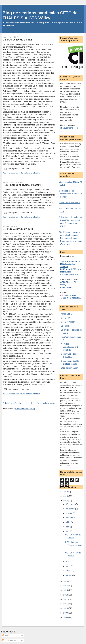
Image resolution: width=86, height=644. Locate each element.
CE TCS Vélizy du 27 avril (18, 229)
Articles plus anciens (46, 403)
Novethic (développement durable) (69, 347)
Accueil (29, 403)
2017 (66, 501)
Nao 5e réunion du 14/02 (69, 203)
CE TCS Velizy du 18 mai (17, 40)
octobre (69, 513)
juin (68, 527)
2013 (66, 595)
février (69, 571)
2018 (66, 496)
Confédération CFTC (69, 274)
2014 (66, 590)
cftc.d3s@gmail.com (69, 128)
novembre (70, 509)
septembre (71, 518)
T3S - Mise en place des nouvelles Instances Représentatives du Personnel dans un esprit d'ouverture (70, 238)
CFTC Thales (66, 287)
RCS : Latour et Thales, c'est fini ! (23, 185)
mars (68, 566)
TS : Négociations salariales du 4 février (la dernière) (70, 194)
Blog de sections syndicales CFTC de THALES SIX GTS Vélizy (40, 15)
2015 (66, 586)
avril (68, 562)
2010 (66, 608)
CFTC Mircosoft (68, 322)
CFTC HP (65, 318)
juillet (68, 522)
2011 (66, 604)
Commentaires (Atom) (25, 409)
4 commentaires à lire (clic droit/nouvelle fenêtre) (21, 217)
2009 (66, 613)
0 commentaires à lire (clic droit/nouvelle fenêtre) (21, 173)
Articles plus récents (12, 403)
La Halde (65, 326)
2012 (66, 599)
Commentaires (9, 640)
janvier (69, 575)
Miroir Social (67, 314)
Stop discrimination (69, 368)
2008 (66, 617)
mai (68, 531)
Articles (6, 636)
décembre (70, 504)
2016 (66, 581)
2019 (66, 492)
